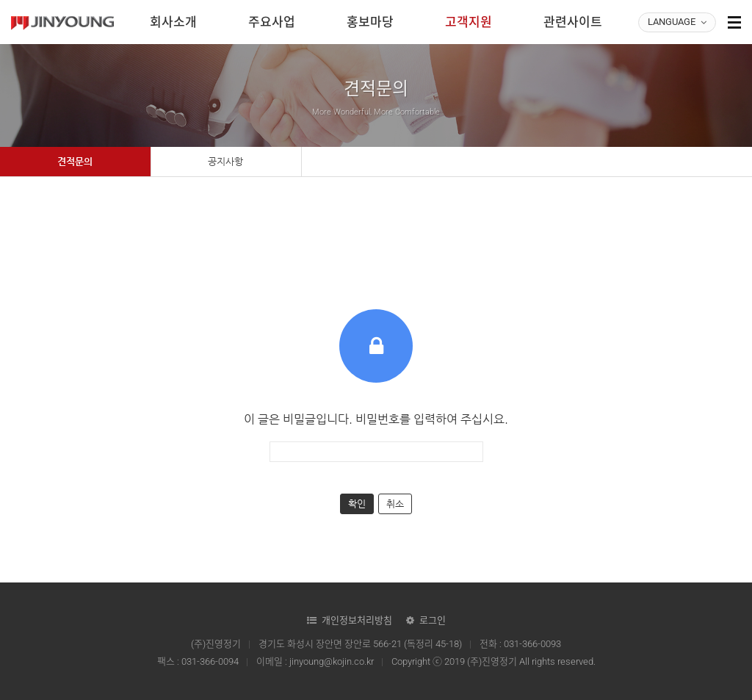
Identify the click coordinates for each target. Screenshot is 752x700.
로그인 (433, 620)
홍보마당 (370, 22)
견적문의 (75, 161)
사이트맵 (734, 22)
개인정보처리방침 (357, 620)
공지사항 (225, 161)
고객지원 (469, 22)
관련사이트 (573, 22)
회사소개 (173, 22)
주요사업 (272, 22)
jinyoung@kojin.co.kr (332, 661)
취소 (395, 504)
